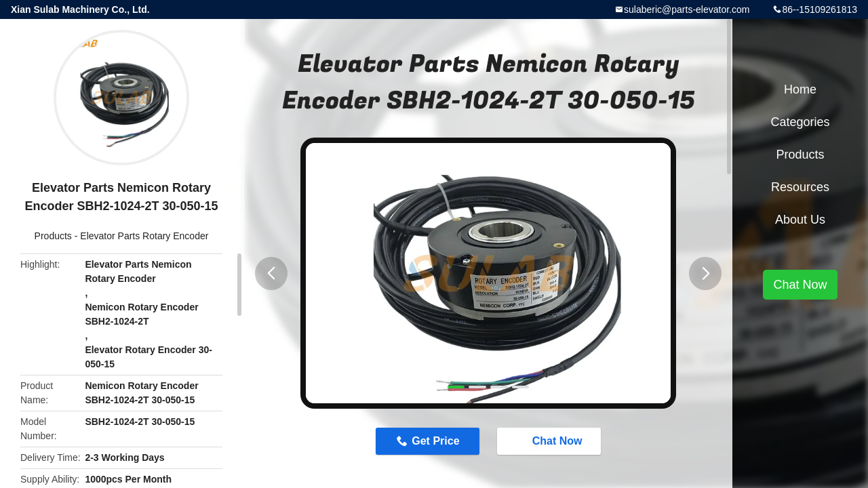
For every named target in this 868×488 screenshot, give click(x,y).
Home (800, 89)
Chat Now (551, 441)
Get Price (435, 441)
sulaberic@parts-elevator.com (687, 9)
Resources (800, 187)
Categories (800, 122)
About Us (800, 220)
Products (53, 236)
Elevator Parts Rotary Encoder (144, 236)
